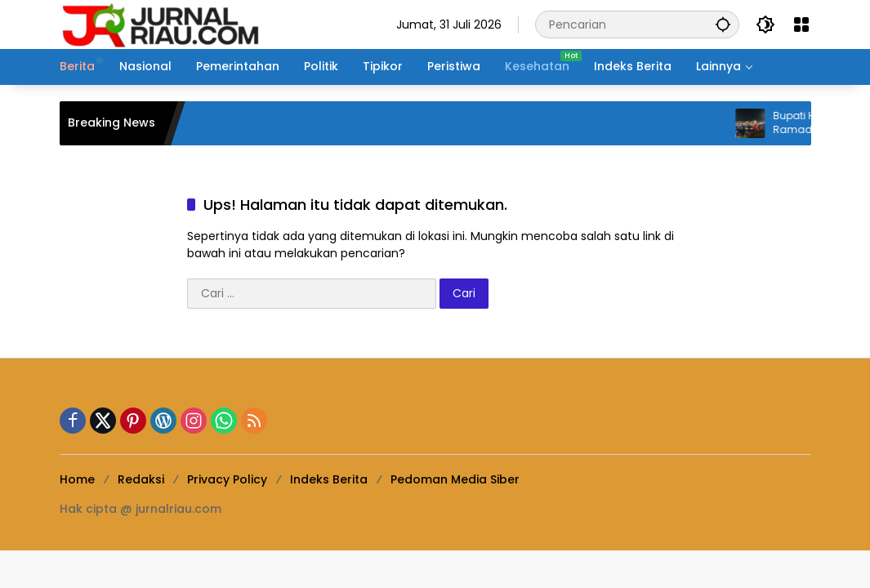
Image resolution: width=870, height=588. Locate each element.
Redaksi (141, 479)
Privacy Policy (227, 479)
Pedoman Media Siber (455, 479)
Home (77, 479)
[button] (723, 24)
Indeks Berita (329, 479)
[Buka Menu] (801, 24)
